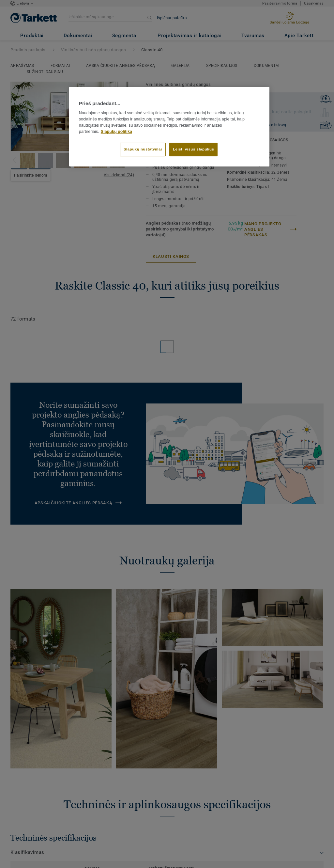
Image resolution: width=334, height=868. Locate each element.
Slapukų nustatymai (143, 149)
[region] (169, 127)
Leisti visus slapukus (193, 149)
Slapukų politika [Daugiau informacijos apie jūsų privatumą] (116, 132)
